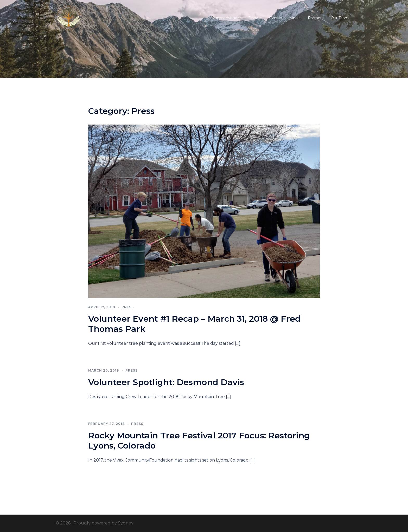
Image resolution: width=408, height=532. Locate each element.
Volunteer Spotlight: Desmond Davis (166, 382)
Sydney (126, 523)
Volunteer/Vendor (225, 18)
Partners (316, 18)
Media (295, 18)
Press (128, 307)
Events (276, 18)
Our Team (340, 18)
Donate (255, 18)
